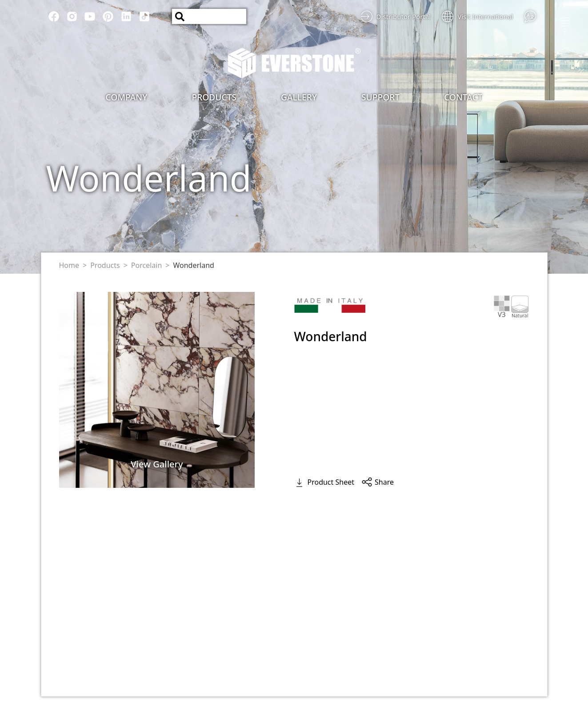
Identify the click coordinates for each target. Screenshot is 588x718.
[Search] (209, 16)
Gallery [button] (299, 97)
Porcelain (146, 265)
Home (69, 265)
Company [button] (127, 97)
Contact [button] (463, 97)
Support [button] (380, 97)
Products (105, 265)
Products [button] (214, 97)
